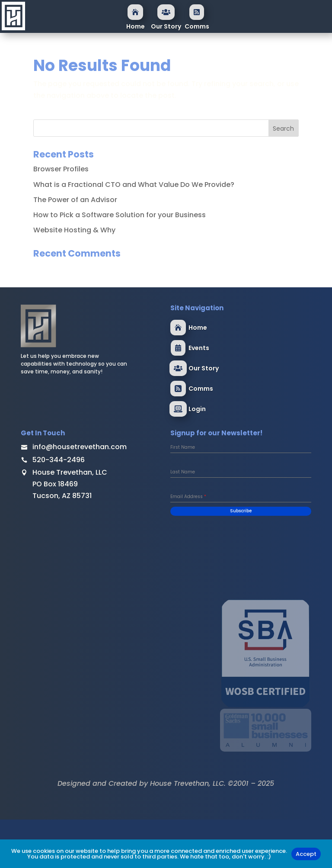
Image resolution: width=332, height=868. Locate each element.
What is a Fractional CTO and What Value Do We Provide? (134, 185)
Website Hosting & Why (74, 230)
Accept (306, 854)
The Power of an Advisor (75, 200)
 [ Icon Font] (178, 348)
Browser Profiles (61, 169)
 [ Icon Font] (178, 389)
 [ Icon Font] (197, 12)
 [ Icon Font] (178, 409)
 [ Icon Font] (166, 12)
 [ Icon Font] (135, 12)
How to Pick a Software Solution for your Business (120, 215)
